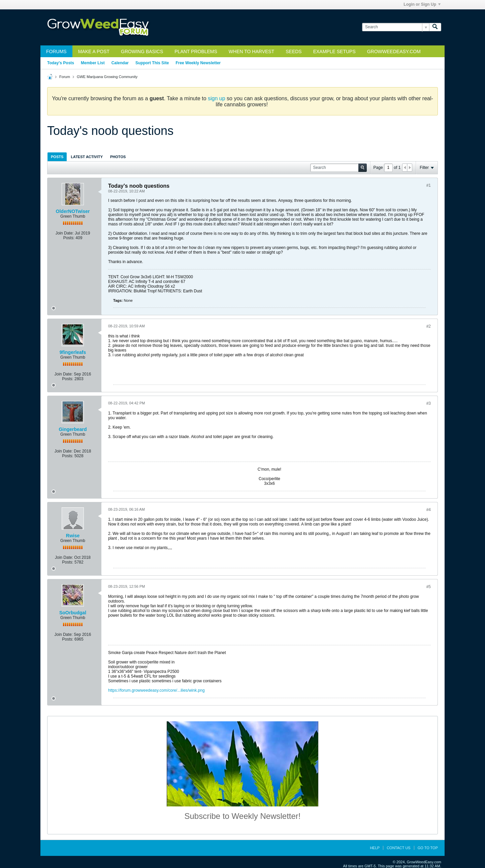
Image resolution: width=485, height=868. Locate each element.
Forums (56, 51)
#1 (429, 185)
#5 (429, 587)
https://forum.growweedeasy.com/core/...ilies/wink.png (156, 690)
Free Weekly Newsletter (198, 63)
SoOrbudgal (73, 613)
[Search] (396, 27)
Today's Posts (61, 63)
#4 (429, 510)
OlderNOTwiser (73, 211)
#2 (429, 326)
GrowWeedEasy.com (394, 51)
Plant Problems (196, 51)
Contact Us (399, 848)
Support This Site (152, 63)
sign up (217, 98)
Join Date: (65, 233)
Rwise (73, 536)
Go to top (428, 848)
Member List (93, 63)
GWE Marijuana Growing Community (107, 77)
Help (375, 848)
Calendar (120, 63)
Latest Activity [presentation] (87, 157)
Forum (65, 77)
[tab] (57, 157)
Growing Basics (142, 51)
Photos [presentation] (118, 157)
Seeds (294, 51)
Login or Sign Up (422, 4)
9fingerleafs (73, 352)
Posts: (69, 238)
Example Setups (334, 51)
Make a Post (94, 51)
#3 (429, 403)
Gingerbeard (73, 429)
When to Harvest (251, 51)
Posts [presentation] (57, 157)
